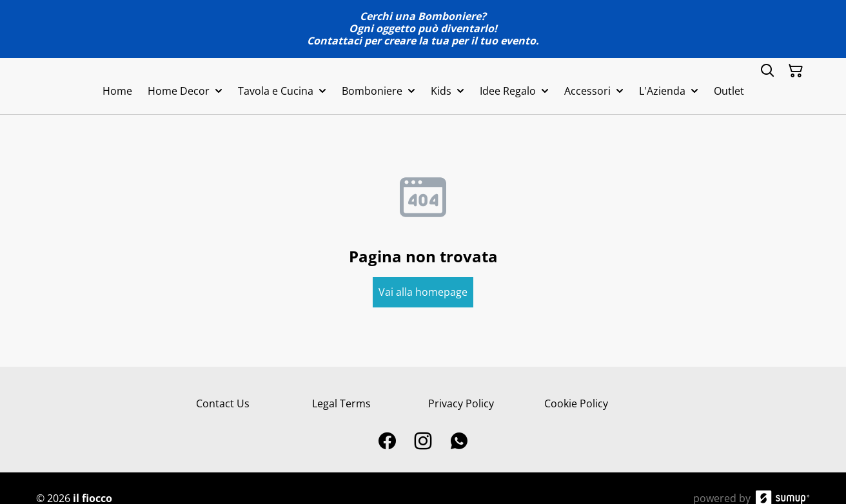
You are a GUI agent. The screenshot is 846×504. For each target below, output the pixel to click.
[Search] (767, 71)
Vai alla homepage (423, 292)
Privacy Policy (461, 403)
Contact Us (223, 403)
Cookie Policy (576, 403)
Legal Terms (341, 403)
